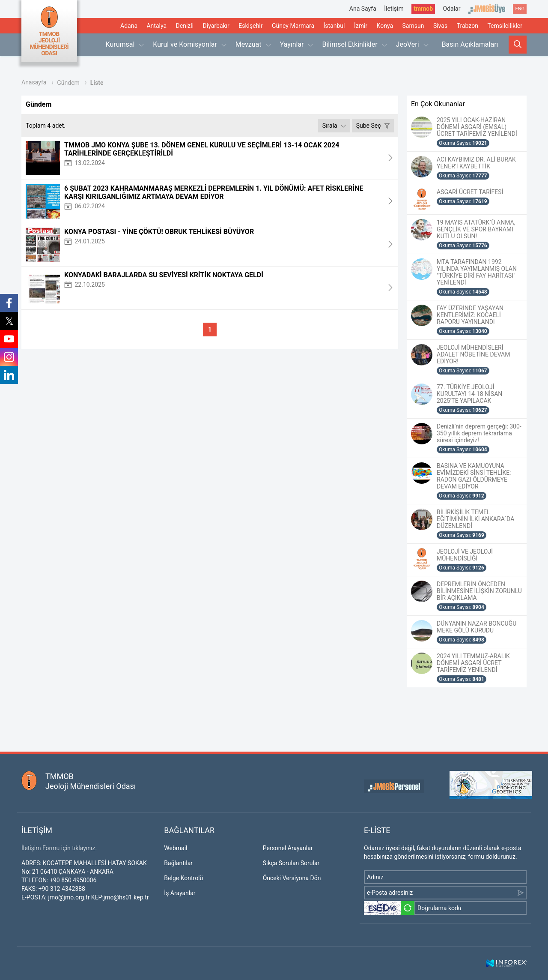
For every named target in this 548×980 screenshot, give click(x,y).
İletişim (394, 9)
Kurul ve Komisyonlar (189, 44)
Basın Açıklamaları (470, 44)
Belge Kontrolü (183, 878)
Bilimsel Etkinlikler (354, 44)
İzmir (361, 26)
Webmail (176, 848)
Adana (129, 26)
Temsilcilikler (505, 26)
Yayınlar (297, 44)
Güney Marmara (293, 26)
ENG (520, 9)
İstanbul (334, 26)
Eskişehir (250, 26)
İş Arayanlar (180, 893)
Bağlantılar (178, 863)
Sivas (440, 26)
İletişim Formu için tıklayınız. (59, 848)
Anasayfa (34, 82)
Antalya (156, 26)
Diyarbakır (216, 26)
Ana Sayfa (363, 9)
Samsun (413, 26)
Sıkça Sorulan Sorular (291, 863)
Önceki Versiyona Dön (292, 878)
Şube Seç (373, 126)
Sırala (334, 126)
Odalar (452, 9)
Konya (385, 26)
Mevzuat (253, 44)
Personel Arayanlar (288, 848)
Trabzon (468, 26)
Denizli (185, 26)
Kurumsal (125, 44)
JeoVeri (412, 44)
